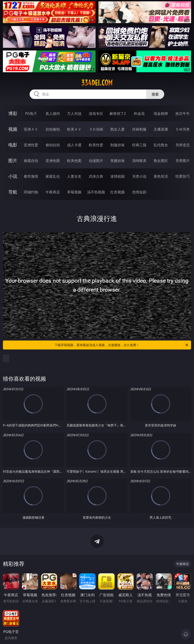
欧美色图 (74, 161)
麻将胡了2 (118, 114)
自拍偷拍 (53, 129)
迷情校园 (118, 176)
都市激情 (31, 176)
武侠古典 (96, 176)
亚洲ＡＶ (31, 129)
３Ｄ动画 (96, 129)
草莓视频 (74, 192)
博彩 (13, 113)
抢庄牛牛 (183, 114)
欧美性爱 (96, 145)
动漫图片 (96, 161)
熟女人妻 (118, 129)
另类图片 (183, 161)
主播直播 (161, 129)
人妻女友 (74, 176)
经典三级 (139, 145)
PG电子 (31, 114)
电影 (13, 145)
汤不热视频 (96, 192)
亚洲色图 (53, 161)
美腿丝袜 (118, 161)
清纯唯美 (139, 161)
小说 (13, 176)
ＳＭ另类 (183, 129)
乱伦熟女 (161, 145)
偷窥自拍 (31, 161)
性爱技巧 (183, 176)
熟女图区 (161, 161)
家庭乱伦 (53, 176)
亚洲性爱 (31, 145)
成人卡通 (74, 145)
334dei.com (97, 83)
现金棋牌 (161, 114)
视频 (13, 129)
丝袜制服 (139, 129)
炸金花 (139, 114)
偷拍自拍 (53, 145)
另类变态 (183, 145)
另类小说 (139, 176)
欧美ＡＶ (74, 129)
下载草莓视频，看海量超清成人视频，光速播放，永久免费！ (122, 345)
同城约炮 (31, 192)
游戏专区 (96, 114)
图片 (13, 160)
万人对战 (74, 114)
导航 (13, 192)
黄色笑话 (161, 176)
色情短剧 (139, 192)
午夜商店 (53, 192)
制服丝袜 (118, 145)
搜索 (155, 94)
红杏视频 (118, 192)
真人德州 (53, 114)
